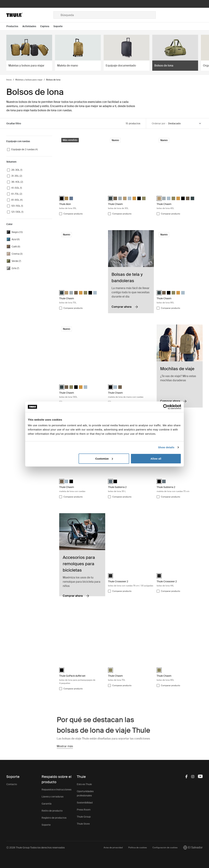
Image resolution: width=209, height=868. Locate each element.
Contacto (12, 784)
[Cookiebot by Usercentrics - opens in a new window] (166, 407)
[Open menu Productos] (14, 26)
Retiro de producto (52, 811)
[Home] (30, 15)
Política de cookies (138, 848)
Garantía (47, 804)
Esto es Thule (84, 784)
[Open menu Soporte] (60, 26)
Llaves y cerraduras (53, 797)
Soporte (46, 825)
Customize (104, 458)
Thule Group (84, 817)
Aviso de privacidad (113, 848)
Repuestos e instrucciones (56, 790)
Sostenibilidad (85, 803)
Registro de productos (54, 818)
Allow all (156, 458)
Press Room (84, 810)
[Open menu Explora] (47, 26)
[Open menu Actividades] (31, 26)
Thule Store (83, 824)
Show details (166, 447)
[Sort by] (185, 124)
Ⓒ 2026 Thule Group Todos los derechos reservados (36, 848)
